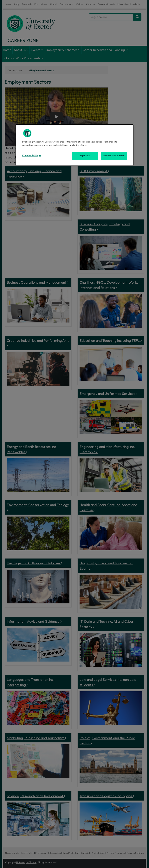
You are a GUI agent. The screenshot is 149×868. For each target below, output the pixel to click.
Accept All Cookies (114, 156)
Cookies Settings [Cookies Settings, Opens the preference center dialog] (32, 155)
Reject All (85, 156)
